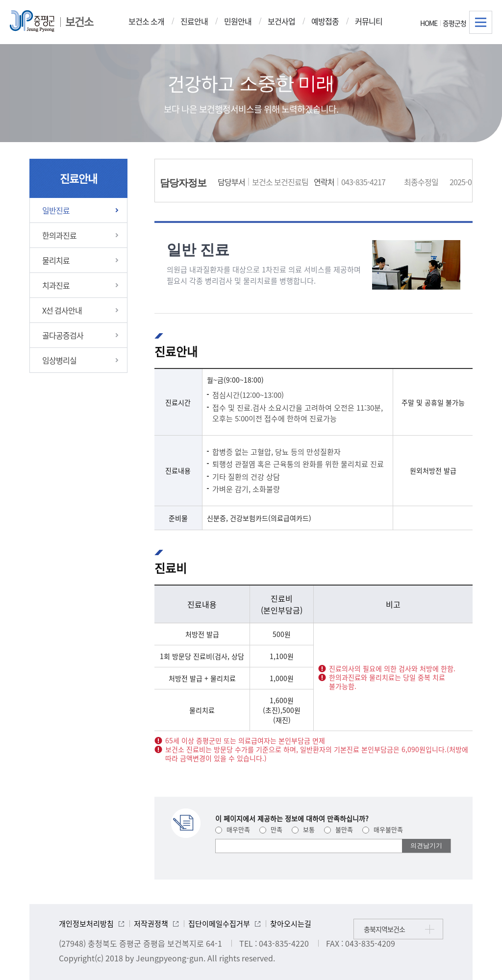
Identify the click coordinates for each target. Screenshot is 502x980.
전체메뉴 (481, 22)
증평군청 (454, 23)
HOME (429, 23)
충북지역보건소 (384, 929)
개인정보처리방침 (86, 924)
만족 (271, 829)
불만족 (339, 829)
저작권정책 (151, 924)
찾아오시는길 (291, 924)
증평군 (32, 21)
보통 (303, 829)
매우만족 (233, 829)
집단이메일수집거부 (219, 924)
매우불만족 (383, 829)
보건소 (79, 21)
